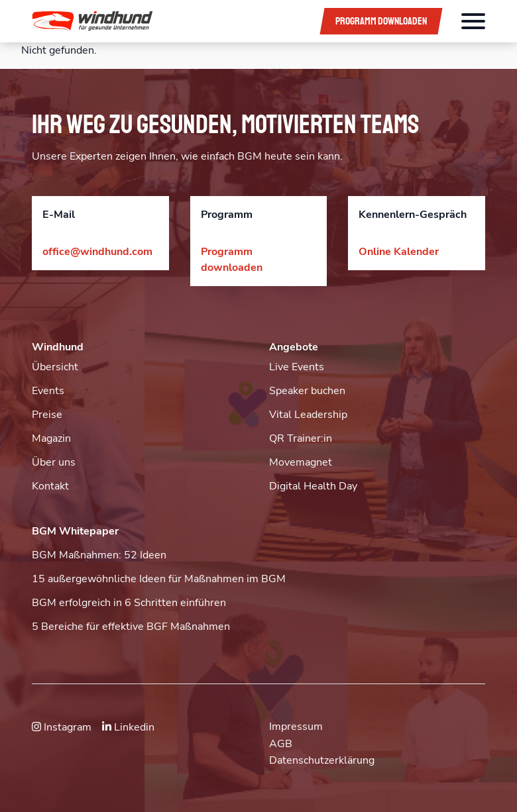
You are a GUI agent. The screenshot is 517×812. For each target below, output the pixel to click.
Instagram (62, 727)
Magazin (51, 438)
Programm (381, 21)
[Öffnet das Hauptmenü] (473, 21)
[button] (166, 21)
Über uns (54, 462)
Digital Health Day (313, 486)
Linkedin (128, 727)
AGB (281, 744)
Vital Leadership (308, 415)
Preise (47, 415)
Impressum (296, 727)
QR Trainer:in (301, 438)
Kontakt (50, 486)
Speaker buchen (307, 391)
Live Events (297, 367)
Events (48, 391)
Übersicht (55, 367)
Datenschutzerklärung (322, 760)
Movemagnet (301, 462)
